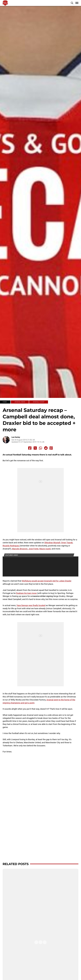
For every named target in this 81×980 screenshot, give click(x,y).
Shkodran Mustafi (52, 543)
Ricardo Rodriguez (11, 546)
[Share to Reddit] (46, 448)
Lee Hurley (16, 437)
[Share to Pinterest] (51, 448)
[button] (72, 3)
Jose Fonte (33, 549)
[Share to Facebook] (30, 448)
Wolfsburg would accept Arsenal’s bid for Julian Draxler (47, 581)
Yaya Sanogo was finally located (31, 605)
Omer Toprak (67, 543)
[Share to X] (35, 448)
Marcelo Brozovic (20, 549)
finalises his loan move (26, 593)
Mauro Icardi (45, 549)
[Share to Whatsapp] (40, 448)
